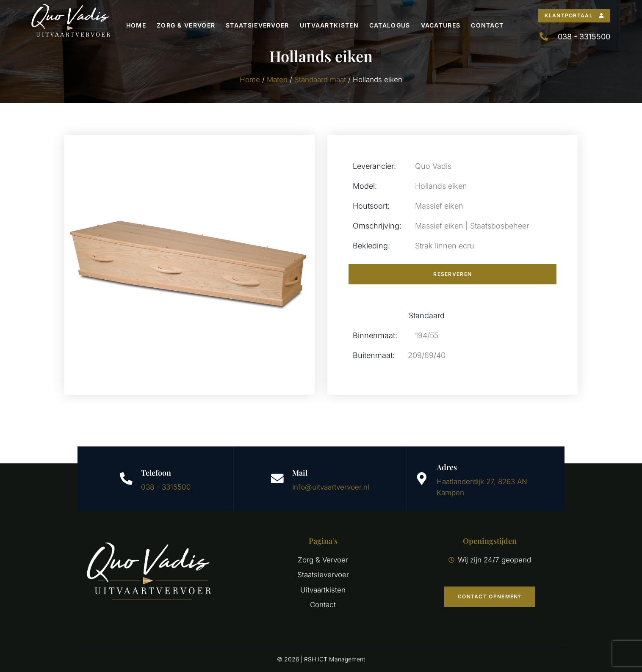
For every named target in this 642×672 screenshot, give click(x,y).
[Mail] (277, 479)
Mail (300, 473)
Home (136, 25)
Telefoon (156, 473)
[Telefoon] (126, 479)
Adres (447, 467)
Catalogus (390, 25)
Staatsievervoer (257, 25)
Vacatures (441, 25)
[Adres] (422, 479)
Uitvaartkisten (329, 25)
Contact (487, 25)
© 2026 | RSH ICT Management (321, 659)
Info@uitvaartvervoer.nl (331, 487)
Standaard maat (320, 80)
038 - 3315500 (166, 487)
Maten (277, 80)
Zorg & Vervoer (186, 25)
